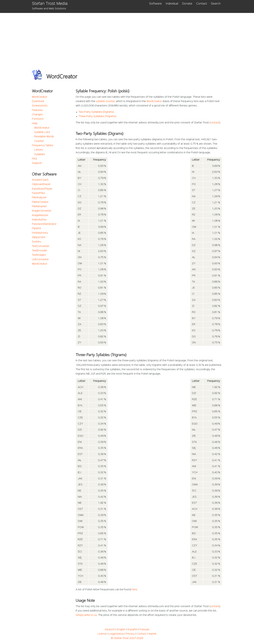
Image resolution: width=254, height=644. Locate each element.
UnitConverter (40, 260)
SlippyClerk (39, 237)
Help (35, 124)
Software (156, 4)
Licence (102, 634)
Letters (39, 150)
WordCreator (40, 97)
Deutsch (110, 630)
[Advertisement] (127, 37)
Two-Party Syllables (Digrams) (96, 112)
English (121, 630)
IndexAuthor (39, 220)
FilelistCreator (40, 202)
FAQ (34, 159)
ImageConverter (42, 211)
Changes (37, 115)
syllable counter (105, 101)
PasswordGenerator (44, 224)
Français (144, 630)
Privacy (130, 634)
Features (37, 110)
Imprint (153, 634)
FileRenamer (39, 207)
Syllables (40, 154)
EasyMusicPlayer (42, 189)
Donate (187, 4)
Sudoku (37, 242)
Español (133, 630)
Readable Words (44, 137)
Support (37, 163)
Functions (38, 119)
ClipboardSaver (41, 184)
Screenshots (40, 106)
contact (215, 123)
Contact (202, 4)
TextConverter (41, 246)
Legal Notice (116, 634)
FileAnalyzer (39, 198)
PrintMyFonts (40, 233)
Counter (39, 141)
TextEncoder (40, 251)
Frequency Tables (43, 146)
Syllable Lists (42, 132)
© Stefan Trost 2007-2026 (127, 638)
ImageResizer (40, 215)
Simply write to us (86, 615)
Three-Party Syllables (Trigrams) (97, 116)
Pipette (36, 229)
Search (216, 4)
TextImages (39, 255)
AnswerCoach (40, 180)
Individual (172, 4)
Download (38, 101)
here (134, 590)
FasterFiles (39, 193)
